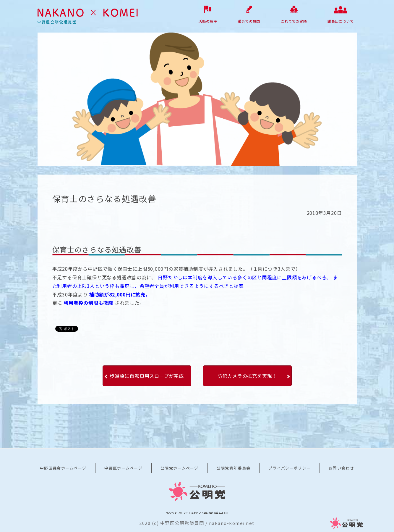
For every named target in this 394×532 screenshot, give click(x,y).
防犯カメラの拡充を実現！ (247, 376)
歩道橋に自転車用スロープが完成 (147, 376)
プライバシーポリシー (290, 468)
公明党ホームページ (180, 468)
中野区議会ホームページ (63, 468)
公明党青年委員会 (234, 468)
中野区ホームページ (123, 468)
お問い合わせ (341, 468)
